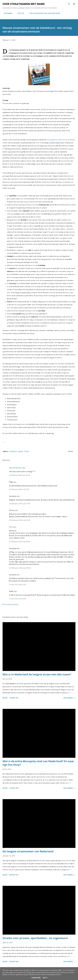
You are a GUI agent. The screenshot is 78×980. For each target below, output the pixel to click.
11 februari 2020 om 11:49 (19, 475)
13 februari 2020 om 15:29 (20, 520)
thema (26, 451)
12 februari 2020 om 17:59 (19, 504)
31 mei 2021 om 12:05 (18, 599)
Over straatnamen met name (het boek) (43, 13)
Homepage (7, 13)
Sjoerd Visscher (15, 468)
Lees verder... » (69, 698)
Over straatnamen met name (24, 4)
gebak (20, 451)
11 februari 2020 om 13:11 (19, 489)
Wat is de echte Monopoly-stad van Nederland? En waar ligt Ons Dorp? (38, 763)
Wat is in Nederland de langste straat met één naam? (37, 674)
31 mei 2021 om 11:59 (17, 584)
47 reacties (14, 698)
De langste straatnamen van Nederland (28, 851)
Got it (45, 978)
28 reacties (14, 875)
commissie (13, 451)
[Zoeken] (69, 4)
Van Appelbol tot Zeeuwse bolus (58, 140)
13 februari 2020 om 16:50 (20, 542)
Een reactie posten (10, 604)
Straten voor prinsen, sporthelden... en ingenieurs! (35, 938)
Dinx (11, 527)
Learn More (36, 978)
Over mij (19, 13)
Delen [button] (70, 451)
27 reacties (14, 788)
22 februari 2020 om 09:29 (20, 568)
